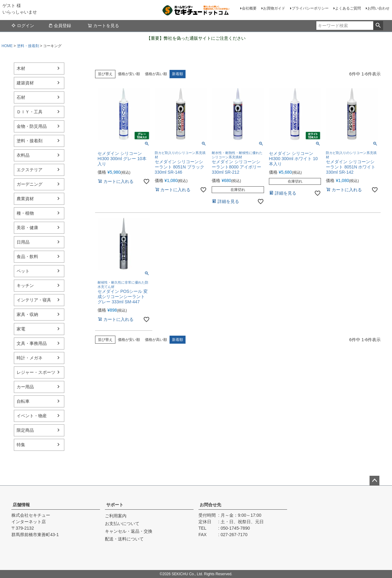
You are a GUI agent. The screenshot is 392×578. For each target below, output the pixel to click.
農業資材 (25, 199)
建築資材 (25, 83)
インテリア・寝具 (34, 300)
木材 (21, 68)
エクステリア (30, 170)
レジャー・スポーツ (36, 372)
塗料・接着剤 (28, 46)
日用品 (23, 242)
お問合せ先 (210, 505)
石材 (21, 97)
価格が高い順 (156, 74)
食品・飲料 (27, 257)
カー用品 (25, 387)
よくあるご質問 (348, 8)
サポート (115, 505)
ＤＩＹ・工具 (30, 112)
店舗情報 (21, 505)
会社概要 (249, 8)
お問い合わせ (378, 8)
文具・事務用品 (32, 343)
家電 (21, 329)
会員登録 (60, 26)
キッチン (25, 285)
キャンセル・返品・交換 (129, 531)
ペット (23, 271)
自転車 (23, 401)
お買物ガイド (274, 8)
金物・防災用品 (32, 126)
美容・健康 (27, 228)
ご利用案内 (116, 516)
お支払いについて (122, 523)
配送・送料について (124, 539)
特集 (21, 445)
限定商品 (25, 430)
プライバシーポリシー (310, 8)
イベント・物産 (32, 416)
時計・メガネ (30, 358)
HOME (7, 46)
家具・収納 (27, 314)
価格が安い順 (129, 74)
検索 (378, 26)
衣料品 (23, 155)
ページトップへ (374, 481)
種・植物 (25, 213)
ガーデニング (30, 184)
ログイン (23, 26)
